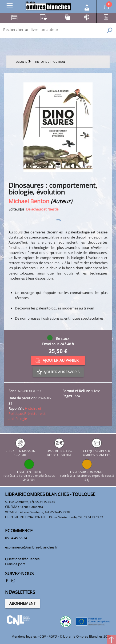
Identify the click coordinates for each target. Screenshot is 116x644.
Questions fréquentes (22, 559)
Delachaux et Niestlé (42, 209)
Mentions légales (24, 636)
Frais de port (15, 564)
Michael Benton (29, 201)
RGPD (53, 636)
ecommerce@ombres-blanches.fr (31, 547)
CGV (43, 636)
